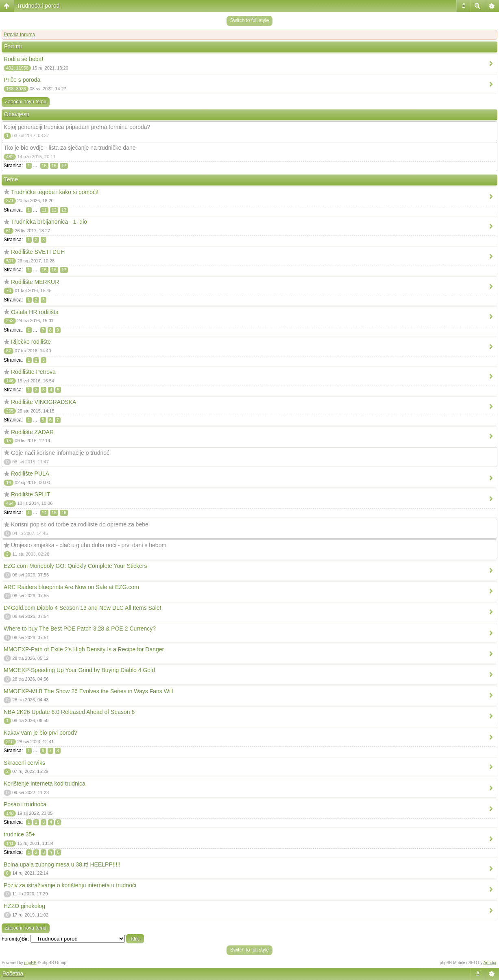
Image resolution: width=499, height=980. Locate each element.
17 (64, 166)
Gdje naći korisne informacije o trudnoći (61, 453)
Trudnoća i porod (38, 6)
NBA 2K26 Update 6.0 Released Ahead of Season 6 (69, 712)
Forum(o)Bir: (15, 939)
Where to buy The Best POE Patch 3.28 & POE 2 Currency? (80, 629)
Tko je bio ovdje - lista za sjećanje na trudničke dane (70, 148)
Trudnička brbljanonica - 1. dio (49, 222)
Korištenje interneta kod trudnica (45, 784)
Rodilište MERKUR (35, 282)
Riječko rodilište (31, 342)
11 (44, 210)
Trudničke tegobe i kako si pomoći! (55, 192)
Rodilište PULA (30, 474)
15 (44, 166)
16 (54, 166)
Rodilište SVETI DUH (38, 252)
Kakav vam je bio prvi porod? (40, 733)
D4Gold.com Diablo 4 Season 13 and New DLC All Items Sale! (83, 608)
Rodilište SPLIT (31, 494)
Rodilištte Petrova (33, 372)
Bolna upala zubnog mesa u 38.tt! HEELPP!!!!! (62, 864)
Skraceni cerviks (24, 763)
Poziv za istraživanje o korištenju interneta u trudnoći (70, 885)
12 (54, 210)
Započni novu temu (26, 102)
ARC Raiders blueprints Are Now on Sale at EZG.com (71, 587)
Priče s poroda (22, 80)
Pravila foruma (19, 35)
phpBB (31, 963)
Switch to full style (249, 20)
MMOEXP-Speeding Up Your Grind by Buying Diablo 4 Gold (79, 670)
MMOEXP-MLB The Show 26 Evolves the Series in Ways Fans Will (88, 691)
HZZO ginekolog (24, 906)
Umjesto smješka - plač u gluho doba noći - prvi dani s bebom (89, 545)
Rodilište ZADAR (32, 432)
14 (44, 513)
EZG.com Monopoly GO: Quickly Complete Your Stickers (75, 566)
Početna (13, 973)
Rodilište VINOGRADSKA (44, 402)
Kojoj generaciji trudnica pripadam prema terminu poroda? (77, 127)
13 (64, 210)
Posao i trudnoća (25, 804)
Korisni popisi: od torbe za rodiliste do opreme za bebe (80, 524)
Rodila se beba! (23, 59)
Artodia (490, 963)
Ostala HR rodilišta (35, 312)
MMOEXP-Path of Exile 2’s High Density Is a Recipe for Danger (84, 649)
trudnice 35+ (19, 834)
